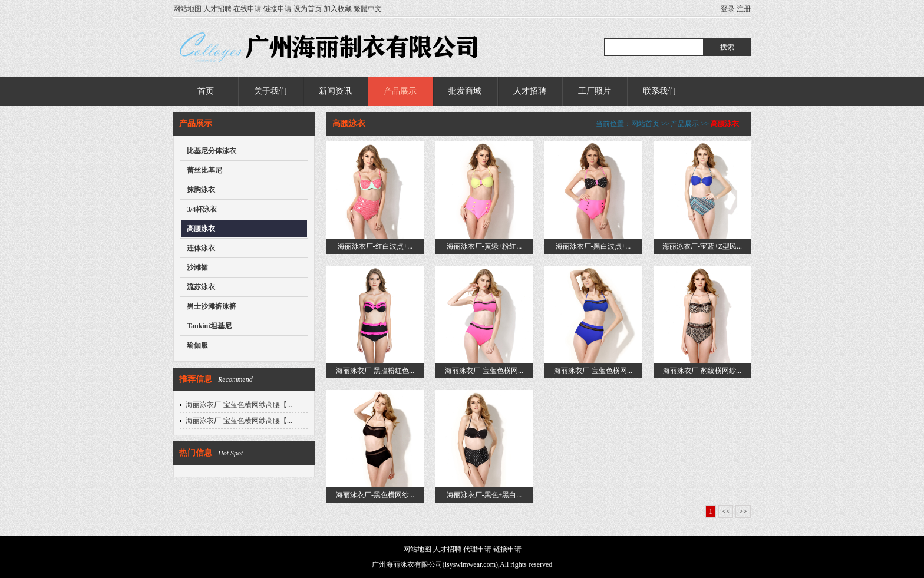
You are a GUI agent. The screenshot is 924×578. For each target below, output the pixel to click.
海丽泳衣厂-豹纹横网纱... (702, 371)
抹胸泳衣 (201, 190)
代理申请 (477, 549)
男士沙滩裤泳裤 (212, 306)
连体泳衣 (201, 248)
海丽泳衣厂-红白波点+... (375, 246)
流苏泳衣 (201, 287)
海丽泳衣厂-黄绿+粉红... (484, 246)
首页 (206, 91)
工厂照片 (595, 91)
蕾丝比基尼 (204, 170)
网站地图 (187, 9)
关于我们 (270, 91)
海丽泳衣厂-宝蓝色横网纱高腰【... (239, 405)
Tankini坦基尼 (209, 326)
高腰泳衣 (201, 229)
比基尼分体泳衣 (212, 151)
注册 (744, 9)
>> (743, 511)
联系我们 (659, 91)
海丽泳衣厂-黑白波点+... (593, 246)
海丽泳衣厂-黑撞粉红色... (375, 371)
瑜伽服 (197, 345)
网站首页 (645, 124)
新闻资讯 (335, 91)
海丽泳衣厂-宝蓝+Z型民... (702, 246)
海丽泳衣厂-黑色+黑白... (484, 495)
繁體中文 (368, 9)
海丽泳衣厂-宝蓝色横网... (484, 371)
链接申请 (278, 9)
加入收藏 (338, 9)
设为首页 (308, 9)
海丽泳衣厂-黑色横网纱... (375, 495)
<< (726, 511)
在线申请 (247, 9)
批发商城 (465, 91)
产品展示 (400, 91)
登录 (728, 9)
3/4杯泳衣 (202, 209)
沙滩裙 (197, 267)
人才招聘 (217, 9)
